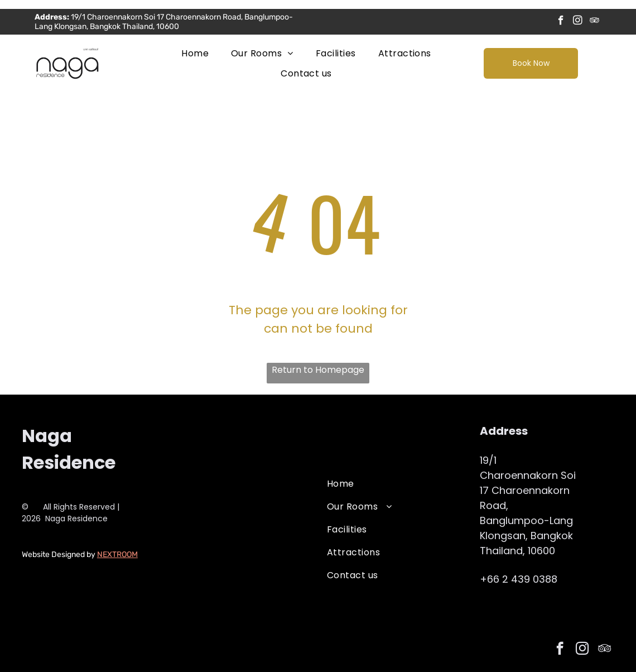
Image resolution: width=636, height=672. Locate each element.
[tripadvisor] (594, 22)
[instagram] (578, 22)
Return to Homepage (318, 370)
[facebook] (561, 22)
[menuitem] (195, 53)
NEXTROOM (117, 555)
